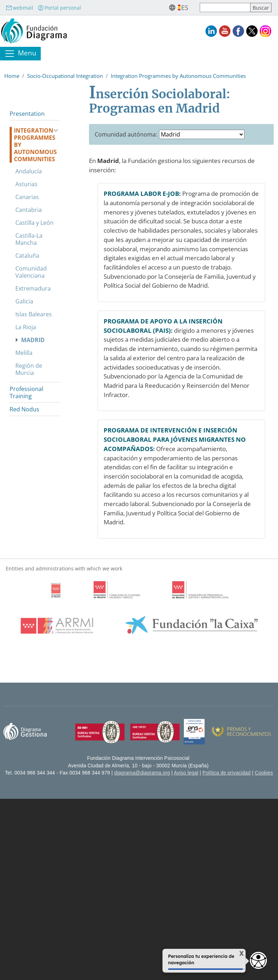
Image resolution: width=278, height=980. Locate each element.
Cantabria (29, 210)
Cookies (264, 773)
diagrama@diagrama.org (142, 773)
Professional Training (26, 392)
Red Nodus (24, 409)
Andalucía (29, 171)
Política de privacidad (227, 773)
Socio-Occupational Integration (65, 76)
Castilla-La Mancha (29, 239)
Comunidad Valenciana (31, 272)
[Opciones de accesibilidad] (258, 960)
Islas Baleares (34, 314)
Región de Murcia (29, 369)
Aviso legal (186, 773)
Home (12, 76)
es (185, 8)
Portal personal (59, 8)
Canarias (27, 197)
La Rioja (26, 327)
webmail (19, 8)
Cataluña (27, 256)
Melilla (24, 353)
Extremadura (33, 288)
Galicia (24, 301)
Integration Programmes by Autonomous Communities (178, 76)
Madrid (33, 340)
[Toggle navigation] (20, 54)
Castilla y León (34, 223)
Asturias (26, 184)
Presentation (27, 114)
